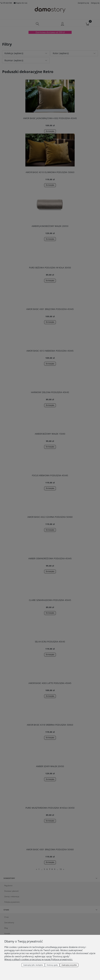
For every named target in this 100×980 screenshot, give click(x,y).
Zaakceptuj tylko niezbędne (33, 965)
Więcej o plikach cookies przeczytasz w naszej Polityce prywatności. (39, 959)
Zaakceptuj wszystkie (69, 965)
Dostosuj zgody (52, 965)
